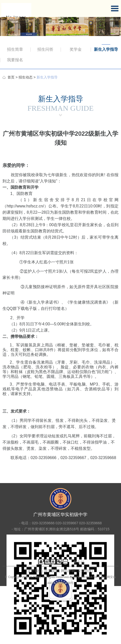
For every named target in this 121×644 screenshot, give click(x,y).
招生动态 (26, 77)
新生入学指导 (106, 49)
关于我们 (35, 571)
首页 (11, 77)
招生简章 (15, 49)
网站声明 (68, 571)
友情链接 (85, 571)
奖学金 (76, 49)
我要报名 (15, 60)
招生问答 (45, 49)
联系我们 (51, 571)
